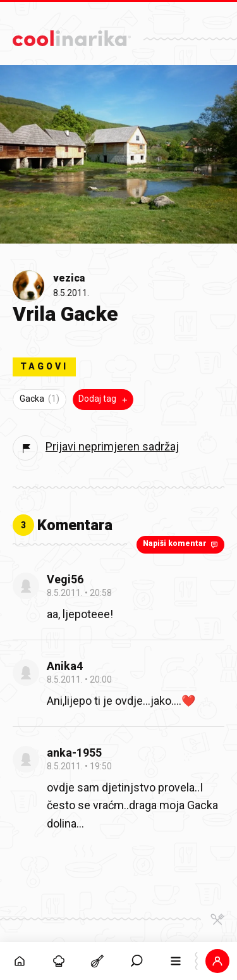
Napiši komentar (182, 544)
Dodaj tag (104, 399)
